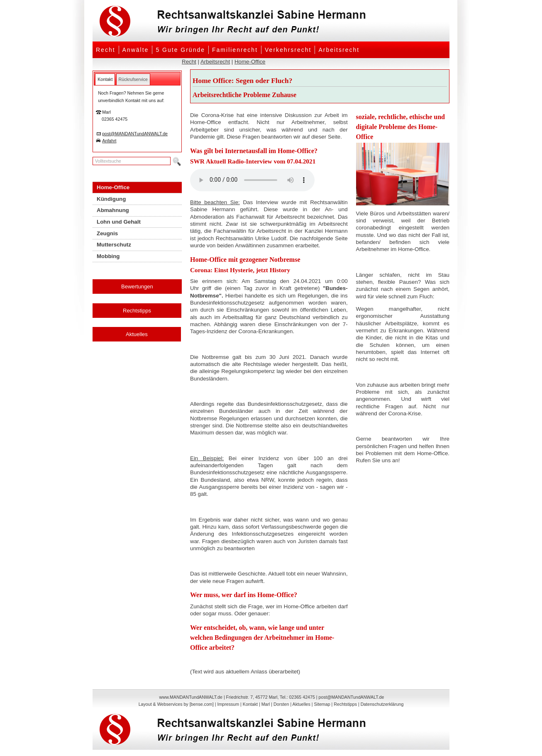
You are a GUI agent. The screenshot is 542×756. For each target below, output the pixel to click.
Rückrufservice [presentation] (133, 79)
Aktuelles (137, 334)
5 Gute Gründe (180, 50)
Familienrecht (235, 50)
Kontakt (250, 704)
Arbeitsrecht (339, 50)
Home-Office (250, 62)
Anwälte (136, 50)
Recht (106, 50)
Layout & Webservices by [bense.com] (176, 704)
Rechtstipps (137, 311)
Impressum (228, 704)
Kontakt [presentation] (105, 79)
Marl (266, 704)
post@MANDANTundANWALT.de (135, 134)
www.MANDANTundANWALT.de (191, 697)
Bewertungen (137, 287)
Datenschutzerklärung (382, 704)
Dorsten (281, 704)
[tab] (105, 79)
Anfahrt (109, 141)
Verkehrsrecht (288, 50)
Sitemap (322, 704)
